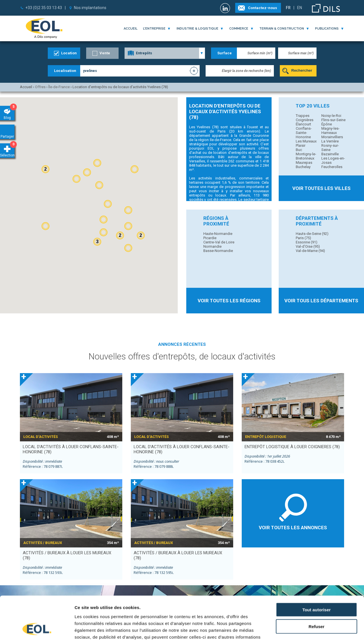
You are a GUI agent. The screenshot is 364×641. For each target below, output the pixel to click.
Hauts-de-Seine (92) (312, 234)
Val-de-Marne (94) (310, 251)
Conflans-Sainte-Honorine (304, 133)
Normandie (212, 246)
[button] (128, 248)
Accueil (131, 29)
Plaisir (301, 145)
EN (300, 8)
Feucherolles (332, 167)
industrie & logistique (197, 29)
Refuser (317, 587)
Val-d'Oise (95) (308, 246)
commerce (239, 29)
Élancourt (303, 124)
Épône (327, 124)
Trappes (303, 116)
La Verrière (330, 141)
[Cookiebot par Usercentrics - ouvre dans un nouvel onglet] (37, 630)
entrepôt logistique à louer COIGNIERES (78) (292, 447)
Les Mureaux (306, 141)
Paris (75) (303, 238)
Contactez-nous (262, 8)
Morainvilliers (332, 137)
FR (288, 8)
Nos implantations (90, 8)
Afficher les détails (313, 630)
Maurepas (304, 163)
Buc (299, 150)
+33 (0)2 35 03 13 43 (44, 8)
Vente (105, 53)
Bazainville (330, 154)
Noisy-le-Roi (331, 116)
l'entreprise (154, 29)
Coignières (305, 120)
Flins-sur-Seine (333, 120)
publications (327, 29)
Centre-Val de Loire (219, 242)
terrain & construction (282, 29)
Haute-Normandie (218, 234)
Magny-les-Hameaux (330, 131)
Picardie (210, 238)
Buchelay (303, 167)
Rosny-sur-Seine (330, 148)
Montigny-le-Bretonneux (306, 156)
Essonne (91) (307, 242)
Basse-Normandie (218, 251)
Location (69, 53)
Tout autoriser (317, 571)
